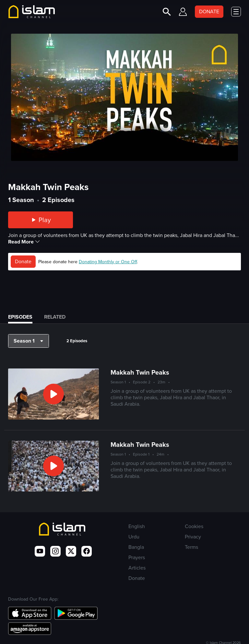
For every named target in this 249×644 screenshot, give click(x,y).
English (137, 526)
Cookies (194, 526)
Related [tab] (55, 317)
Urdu (134, 537)
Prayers (137, 557)
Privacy (193, 537)
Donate (23, 261)
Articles (137, 568)
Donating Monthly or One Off (108, 262)
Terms (191, 547)
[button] (29, 341)
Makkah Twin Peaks (140, 372)
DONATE (209, 11)
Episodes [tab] (20, 317)
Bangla (136, 547)
